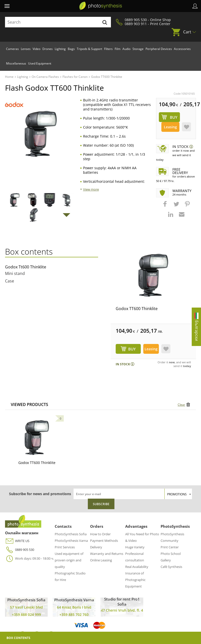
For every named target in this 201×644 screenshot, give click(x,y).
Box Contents (18, 638)
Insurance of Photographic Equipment (135, 580)
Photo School (171, 554)
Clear (181, 405)
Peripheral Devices (159, 49)
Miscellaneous (16, 63)
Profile (195, 6)
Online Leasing (101, 560)
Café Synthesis (171, 567)
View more (91, 189)
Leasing (170, 127)
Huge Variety (135, 547)
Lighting (60, 49)
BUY (132, 349)
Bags (71, 49)
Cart (187, 32)
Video (37, 49)
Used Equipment (40, 63)
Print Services (65, 547)
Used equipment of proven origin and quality (69, 560)
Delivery (96, 547)
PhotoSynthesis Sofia (71, 534)
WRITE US (17, 541)
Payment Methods (104, 541)
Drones (48, 49)
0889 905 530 (20, 550)
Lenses (26, 49)
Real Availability (137, 567)
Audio (126, 49)
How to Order (100, 534)
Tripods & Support (89, 49)
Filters (108, 49)
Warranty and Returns (107, 554)
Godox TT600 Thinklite (137, 309)
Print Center (170, 547)
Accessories (182, 49)
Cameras (12, 49)
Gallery (166, 560)
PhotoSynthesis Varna (71, 541)
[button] (166, 206)
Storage (138, 49)
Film (118, 49)
